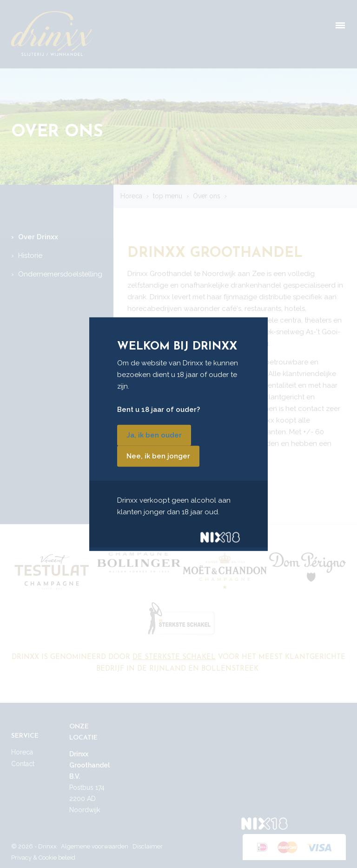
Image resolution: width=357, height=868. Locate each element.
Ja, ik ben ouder (154, 435)
